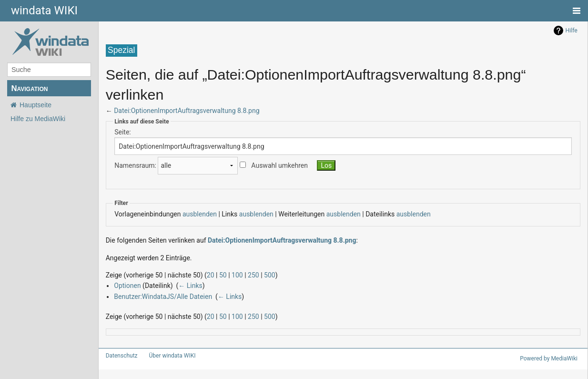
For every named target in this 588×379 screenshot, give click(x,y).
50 (213, 275)
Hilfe (572, 31)
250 (240, 275)
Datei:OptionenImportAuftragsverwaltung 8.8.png (181, 110)
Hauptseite (35, 105)
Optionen (126, 285)
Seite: (122, 132)
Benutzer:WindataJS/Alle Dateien (159, 296)
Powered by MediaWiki (550, 359)
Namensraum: (133, 166)
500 (255, 275)
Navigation (29, 88)
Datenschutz (120, 356)
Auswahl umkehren (269, 166)
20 (201, 275)
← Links (187, 285)
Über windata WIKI (168, 356)
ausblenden (191, 214)
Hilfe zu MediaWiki (38, 119)
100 (226, 275)
